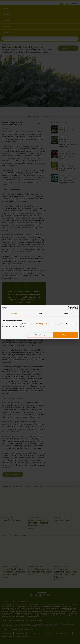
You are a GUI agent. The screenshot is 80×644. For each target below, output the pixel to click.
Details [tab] (40, 313)
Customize (40, 335)
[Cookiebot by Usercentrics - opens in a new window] (69, 308)
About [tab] (66, 313)
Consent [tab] (14, 313)
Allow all (65, 335)
